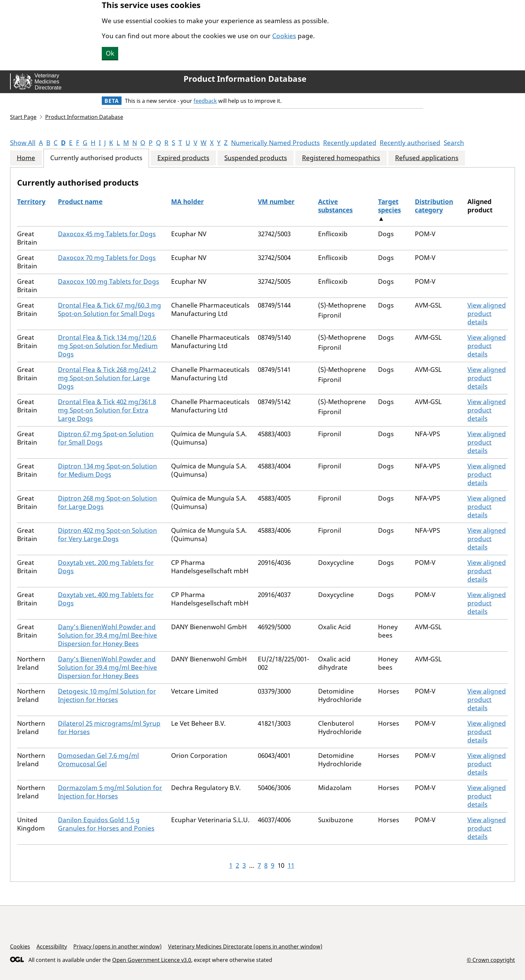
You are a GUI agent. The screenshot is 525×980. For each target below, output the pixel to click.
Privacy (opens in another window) (118, 946)
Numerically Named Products (275, 143)
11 (291, 865)
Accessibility (52, 946)
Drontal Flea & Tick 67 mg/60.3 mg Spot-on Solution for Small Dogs (109, 309)
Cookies (284, 36)
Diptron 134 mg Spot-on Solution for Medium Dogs (107, 470)
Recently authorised (410, 143)
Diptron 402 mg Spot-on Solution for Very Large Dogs (107, 535)
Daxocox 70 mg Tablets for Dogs (107, 258)
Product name (80, 202)
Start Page (23, 117)
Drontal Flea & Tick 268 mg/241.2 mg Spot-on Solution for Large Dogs (107, 378)
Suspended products (256, 158)
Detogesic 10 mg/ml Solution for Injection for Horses (107, 695)
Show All (23, 143)
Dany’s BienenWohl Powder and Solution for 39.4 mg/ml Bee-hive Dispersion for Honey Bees (107, 635)
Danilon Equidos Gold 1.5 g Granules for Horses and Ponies (106, 824)
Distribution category (434, 206)
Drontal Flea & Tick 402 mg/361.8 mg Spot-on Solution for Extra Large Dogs (107, 410)
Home (26, 158)
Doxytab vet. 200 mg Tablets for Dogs (106, 567)
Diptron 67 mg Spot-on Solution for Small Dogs (106, 438)
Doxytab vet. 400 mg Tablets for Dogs (106, 599)
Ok (110, 53)
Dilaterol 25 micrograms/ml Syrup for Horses (109, 728)
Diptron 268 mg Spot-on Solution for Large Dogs (107, 502)
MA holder (187, 202)
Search (454, 143)
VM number (276, 202)
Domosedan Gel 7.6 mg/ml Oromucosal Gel (98, 760)
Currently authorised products (96, 158)
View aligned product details (487, 314)
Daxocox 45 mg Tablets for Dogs (107, 234)
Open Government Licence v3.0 (152, 960)
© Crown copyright (491, 960)
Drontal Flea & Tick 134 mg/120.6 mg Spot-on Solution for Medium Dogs (108, 346)
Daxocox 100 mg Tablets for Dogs (108, 281)
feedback (205, 101)
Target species (389, 206)
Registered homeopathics (341, 158)
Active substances (335, 206)
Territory (31, 202)
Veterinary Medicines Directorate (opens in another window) (245, 946)
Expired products (183, 158)
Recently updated (350, 143)
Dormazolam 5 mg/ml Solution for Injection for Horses (110, 792)
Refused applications (427, 158)
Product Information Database (245, 79)
